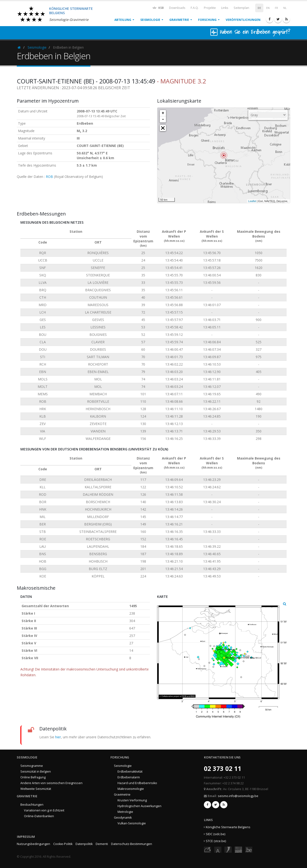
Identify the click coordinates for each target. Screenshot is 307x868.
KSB (158, 8)
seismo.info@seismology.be (238, 796)
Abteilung (123, 20)
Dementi (102, 844)
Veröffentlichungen (243, 20)
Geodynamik (123, 818)
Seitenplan (241, 8)
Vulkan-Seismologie (132, 823)
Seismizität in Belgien (36, 772)
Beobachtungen (32, 805)
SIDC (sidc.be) (215, 834)
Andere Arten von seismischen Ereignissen (51, 783)
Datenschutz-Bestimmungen (132, 844)
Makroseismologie (131, 789)
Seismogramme (32, 766)
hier (58, 737)
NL (285, 8)
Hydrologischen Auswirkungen (139, 806)
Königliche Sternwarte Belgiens (228, 827)
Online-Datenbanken (39, 816)
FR (276, 8)
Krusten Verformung (132, 800)
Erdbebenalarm (129, 777)
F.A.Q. (195, 8)
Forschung (207, 20)
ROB (49, 177)
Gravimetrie (179, 20)
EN (268, 8)
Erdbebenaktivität (130, 772)
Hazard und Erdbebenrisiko (137, 783)
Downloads (177, 8)
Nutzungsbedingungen (33, 844)
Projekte (210, 8)
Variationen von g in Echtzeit (44, 810)
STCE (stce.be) (216, 841)
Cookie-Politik (63, 844)
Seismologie (150, 20)
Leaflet (252, 201)
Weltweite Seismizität (36, 789)
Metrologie (125, 812)
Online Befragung (33, 777)
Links (225, 8)
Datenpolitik (84, 844)
